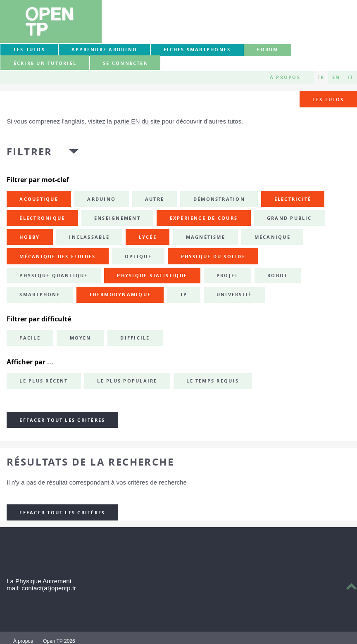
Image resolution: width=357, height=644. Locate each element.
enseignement (117, 218)
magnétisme (206, 237)
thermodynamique (120, 295)
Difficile (135, 338)
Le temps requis (213, 381)
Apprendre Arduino (104, 50)
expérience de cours (204, 218)
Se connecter (125, 63)
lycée (148, 237)
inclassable (89, 237)
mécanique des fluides (57, 257)
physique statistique (152, 276)
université (234, 295)
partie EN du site (137, 121)
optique (138, 257)
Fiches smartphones (197, 50)
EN (336, 77)
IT (350, 77)
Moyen (81, 338)
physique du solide (213, 257)
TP (184, 295)
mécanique (273, 237)
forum (268, 50)
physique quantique (54, 276)
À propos (285, 77)
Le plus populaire (127, 381)
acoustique (39, 199)
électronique (42, 218)
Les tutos (29, 50)
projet (227, 276)
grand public (289, 218)
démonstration (219, 199)
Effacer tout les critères (62, 420)
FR (321, 77)
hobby (30, 237)
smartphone (40, 295)
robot (277, 276)
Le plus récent (44, 381)
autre (155, 199)
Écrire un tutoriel (45, 63)
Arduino (101, 199)
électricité (293, 199)
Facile (30, 338)
